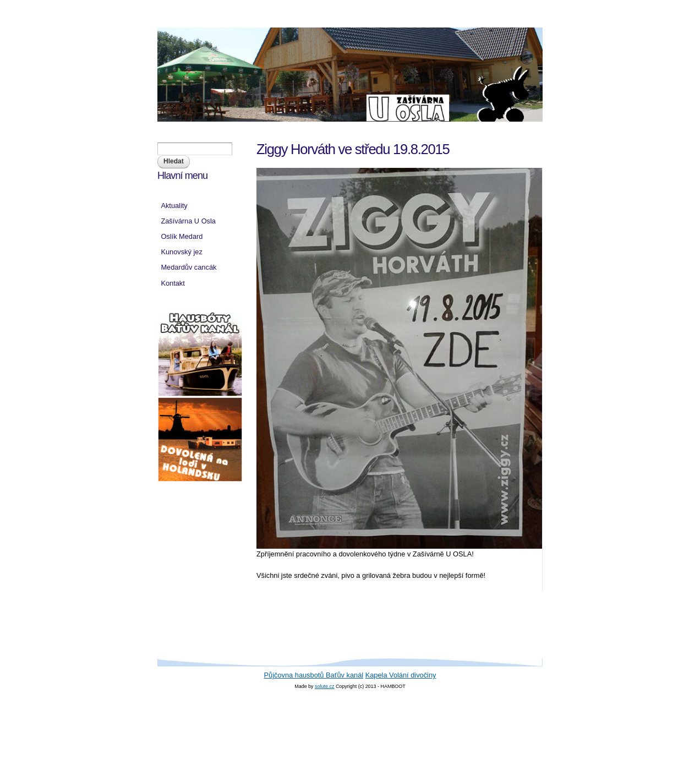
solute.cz (324, 686)
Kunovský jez (181, 252)
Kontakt (173, 283)
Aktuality (174, 206)
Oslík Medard (182, 236)
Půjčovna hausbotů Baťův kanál (314, 675)
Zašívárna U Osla (188, 221)
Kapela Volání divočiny (401, 675)
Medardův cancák (188, 267)
